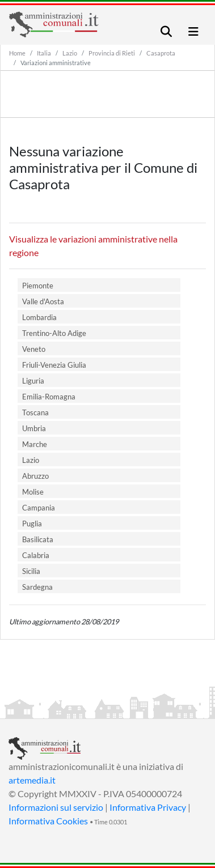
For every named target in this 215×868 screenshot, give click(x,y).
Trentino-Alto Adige (54, 333)
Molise (33, 492)
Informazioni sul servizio (56, 807)
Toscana (35, 412)
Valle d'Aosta (43, 301)
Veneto (34, 349)
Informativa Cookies (48, 821)
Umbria (34, 428)
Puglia (32, 524)
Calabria (36, 555)
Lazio (70, 53)
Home (17, 53)
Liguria (33, 381)
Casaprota (161, 53)
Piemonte (38, 286)
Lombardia (39, 317)
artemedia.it (32, 780)
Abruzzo (35, 476)
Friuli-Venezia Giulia (54, 365)
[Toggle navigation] (166, 31)
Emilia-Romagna (49, 397)
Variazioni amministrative (56, 63)
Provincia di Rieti (112, 53)
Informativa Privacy (148, 807)
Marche (35, 444)
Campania (39, 508)
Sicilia (31, 571)
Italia (44, 53)
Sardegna (37, 587)
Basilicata (38, 539)
